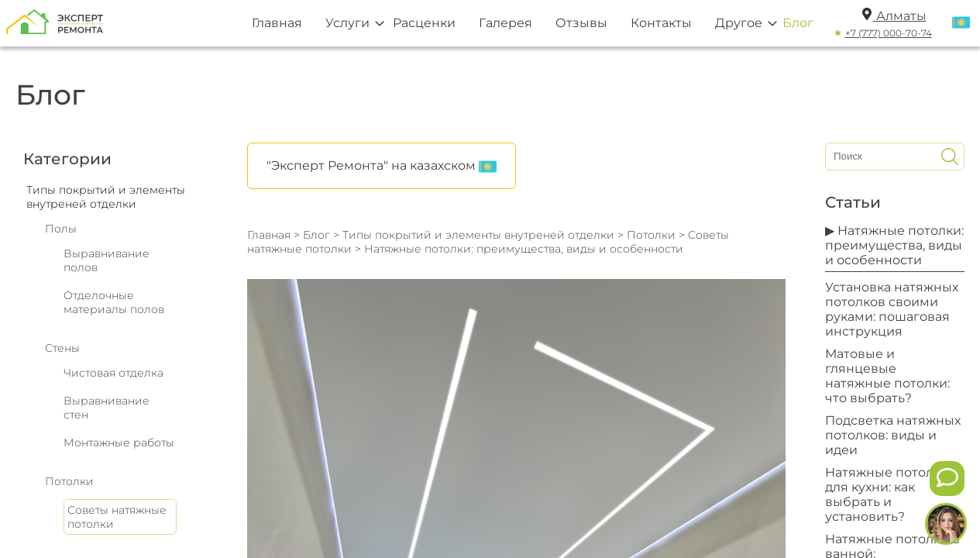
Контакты (661, 23)
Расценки (424, 23)
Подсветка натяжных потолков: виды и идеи (893, 435)
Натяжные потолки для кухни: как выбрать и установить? (887, 494)
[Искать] (950, 157)
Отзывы (581, 23)
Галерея (505, 23)
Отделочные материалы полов (114, 302)
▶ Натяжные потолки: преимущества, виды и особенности (894, 245)
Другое (739, 23)
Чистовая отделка (113, 373)
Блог (798, 23)
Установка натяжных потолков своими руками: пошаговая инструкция (892, 309)
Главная (277, 23)
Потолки (69, 481)
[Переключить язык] (961, 23)
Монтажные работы (119, 443)
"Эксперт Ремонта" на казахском (382, 167)
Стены (62, 348)
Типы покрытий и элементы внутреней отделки (478, 235)
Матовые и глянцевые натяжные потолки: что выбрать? (887, 376)
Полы (61, 229)
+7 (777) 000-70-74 (889, 33)
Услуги (347, 23)
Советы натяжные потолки (117, 517)
